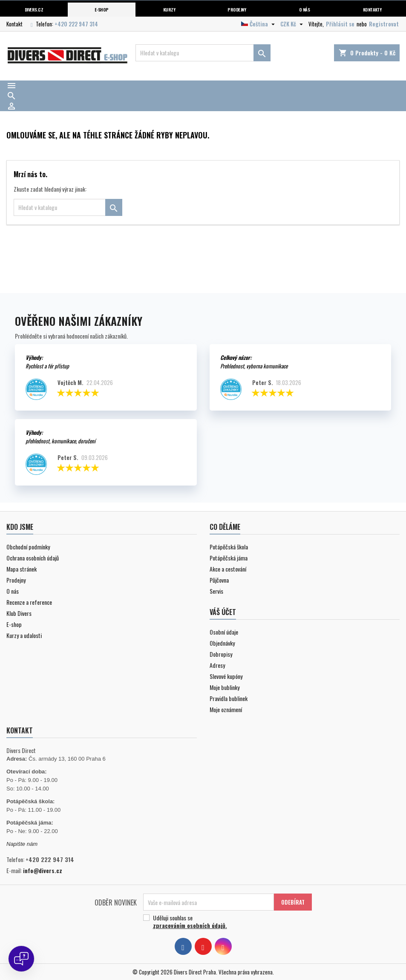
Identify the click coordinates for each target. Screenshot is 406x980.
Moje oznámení (226, 709)
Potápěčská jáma (229, 558)
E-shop (102, 9)
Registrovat (384, 24)
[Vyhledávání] (203, 53)
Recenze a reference (29, 602)
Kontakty (372, 9)
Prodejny (237, 9)
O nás (304, 9)
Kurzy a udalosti (24, 635)
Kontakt (14, 24)
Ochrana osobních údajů (33, 558)
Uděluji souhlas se (224, 922)
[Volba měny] (293, 24)
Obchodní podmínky (28, 547)
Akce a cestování (228, 569)
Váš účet (223, 612)
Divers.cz (34, 9)
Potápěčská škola (229, 547)
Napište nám (22, 844)
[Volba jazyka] (259, 24)
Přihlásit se (340, 24)
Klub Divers (19, 613)
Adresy (217, 665)
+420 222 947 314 (76, 24)
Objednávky (222, 643)
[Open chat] (21, 959)
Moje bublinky (225, 687)
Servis (216, 591)
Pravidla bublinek (229, 698)
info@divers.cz (43, 870)
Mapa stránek (22, 569)
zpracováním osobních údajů (189, 925)
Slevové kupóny (226, 676)
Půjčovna (219, 580)
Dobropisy (221, 654)
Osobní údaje (224, 632)
